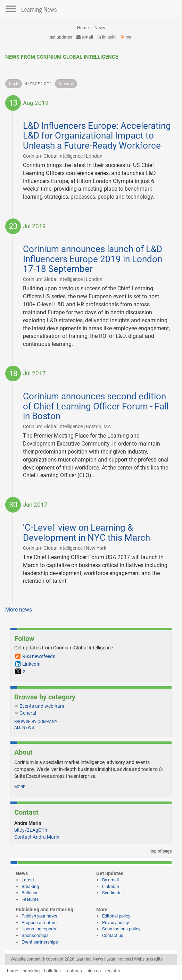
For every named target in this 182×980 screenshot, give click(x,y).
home (13, 971)
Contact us (113, 935)
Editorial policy (116, 916)
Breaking (30, 886)
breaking (31, 971)
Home (83, 28)
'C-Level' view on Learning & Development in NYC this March (86, 533)
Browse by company (36, 722)
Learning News (39, 9)
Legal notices (119, 959)
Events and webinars (42, 706)
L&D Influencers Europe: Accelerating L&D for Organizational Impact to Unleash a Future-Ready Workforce (97, 136)
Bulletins (30, 893)
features (74, 971)
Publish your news (39, 916)
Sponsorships (35, 935)
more (20, 787)
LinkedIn (107, 37)
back (14, 84)
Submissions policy (121, 929)
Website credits (148, 959)
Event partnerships (40, 942)
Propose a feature (39, 923)
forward (66, 84)
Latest (28, 880)
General (28, 713)
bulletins (52, 971)
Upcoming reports (39, 929)
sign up (94, 971)
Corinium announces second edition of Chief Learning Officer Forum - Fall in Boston (96, 406)
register (113, 971)
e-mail (85, 37)
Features (30, 899)
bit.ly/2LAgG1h (31, 830)
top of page (160, 851)
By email (110, 880)
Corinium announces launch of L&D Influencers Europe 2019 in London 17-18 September (93, 259)
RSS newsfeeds (39, 656)
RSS (126, 37)
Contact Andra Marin (37, 837)
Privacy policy (115, 923)
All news (24, 728)
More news (19, 610)
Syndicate (112, 893)
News (100, 28)
